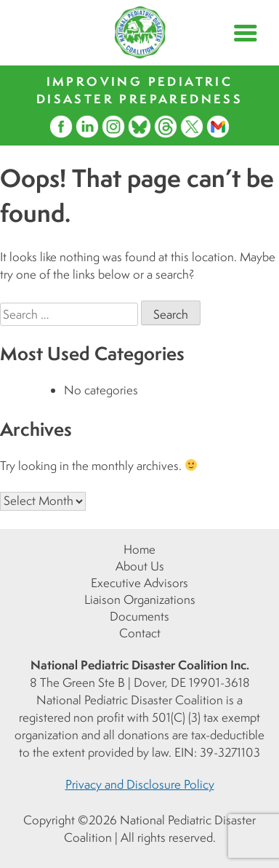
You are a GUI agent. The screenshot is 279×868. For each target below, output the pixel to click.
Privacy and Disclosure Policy (140, 784)
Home (139, 549)
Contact (140, 633)
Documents (139, 616)
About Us (140, 566)
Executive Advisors (139, 583)
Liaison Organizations (140, 600)
